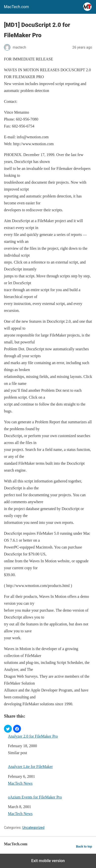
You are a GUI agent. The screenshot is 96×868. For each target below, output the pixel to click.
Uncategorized (33, 828)
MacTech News (20, 783)
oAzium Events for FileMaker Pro (35, 797)
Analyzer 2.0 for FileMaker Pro (33, 736)
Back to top (84, 846)
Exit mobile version (48, 861)
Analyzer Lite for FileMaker (30, 767)
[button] (8, 729)
